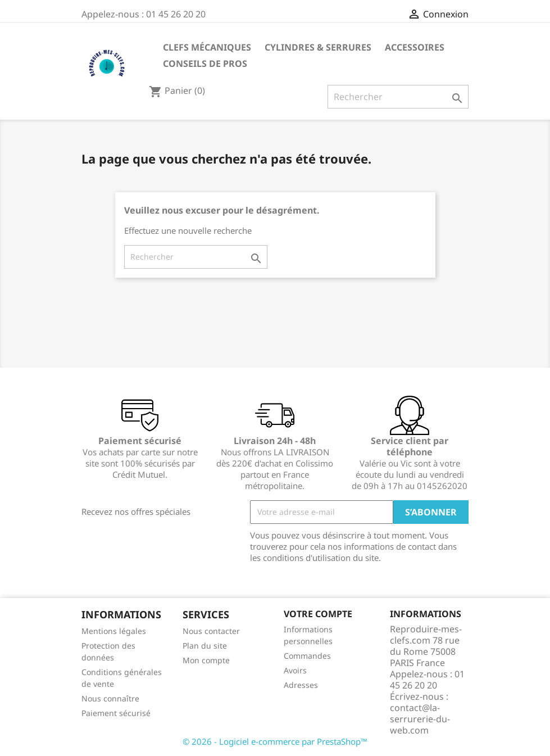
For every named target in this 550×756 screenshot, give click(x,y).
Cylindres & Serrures (318, 47)
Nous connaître (110, 698)
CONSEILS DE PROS (205, 64)
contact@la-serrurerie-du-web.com (420, 719)
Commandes (307, 656)
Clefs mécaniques (207, 47)
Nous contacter (211, 631)
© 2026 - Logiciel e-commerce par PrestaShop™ (275, 741)
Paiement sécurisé (116, 713)
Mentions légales (114, 631)
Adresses (301, 685)
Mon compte (206, 660)
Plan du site (205, 646)
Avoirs (295, 670)
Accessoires (415, 47)
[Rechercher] (398, 97)
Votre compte (318, 614)
